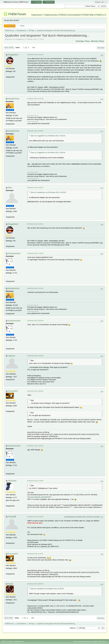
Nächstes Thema (98, 41)
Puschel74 (13, 391)
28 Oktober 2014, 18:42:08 (35, 356)
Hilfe (75, 641)
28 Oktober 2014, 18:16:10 (35, 288)
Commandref (74, 15)
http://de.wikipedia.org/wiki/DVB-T (40, 497)
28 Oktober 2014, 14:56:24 (35, 55)
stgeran (12, 356)
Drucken (101, 48)
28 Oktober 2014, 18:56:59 (35, 391)
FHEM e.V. (101, 15)
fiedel (11, 584)
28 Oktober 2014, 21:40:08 (35, 481)
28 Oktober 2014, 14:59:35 (35, 131)
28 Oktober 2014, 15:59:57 (35, 188)
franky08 (12, 517)
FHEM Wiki (88, 15)
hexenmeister (14, 253)
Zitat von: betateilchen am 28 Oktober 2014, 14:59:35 (48, 192)
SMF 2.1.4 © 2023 (8, 641)
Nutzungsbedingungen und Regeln (87, 641)
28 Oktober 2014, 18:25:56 (35, 321)
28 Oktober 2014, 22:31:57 (35, 554)
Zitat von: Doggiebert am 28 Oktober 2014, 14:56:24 (48, 136)
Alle (33, 47)
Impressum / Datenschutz (44, 15)
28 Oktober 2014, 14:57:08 (35, 99)
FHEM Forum (17, 14)
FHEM (62, 15)
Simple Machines (19, 641)
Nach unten (9, 48)
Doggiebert (13, 55)
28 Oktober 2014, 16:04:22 (35, 224)
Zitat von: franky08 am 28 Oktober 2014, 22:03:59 (47, 589)
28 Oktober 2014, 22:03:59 (35, 517)
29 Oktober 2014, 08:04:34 (35, 584)
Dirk (10, 188)
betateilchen (14, 99)
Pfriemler (12, 481)
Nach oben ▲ (103, 641)
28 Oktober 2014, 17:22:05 (35, 253)
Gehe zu (73, 628)
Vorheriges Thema (83, 41)
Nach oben (9, 618)
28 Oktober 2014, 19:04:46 (35, 446)
